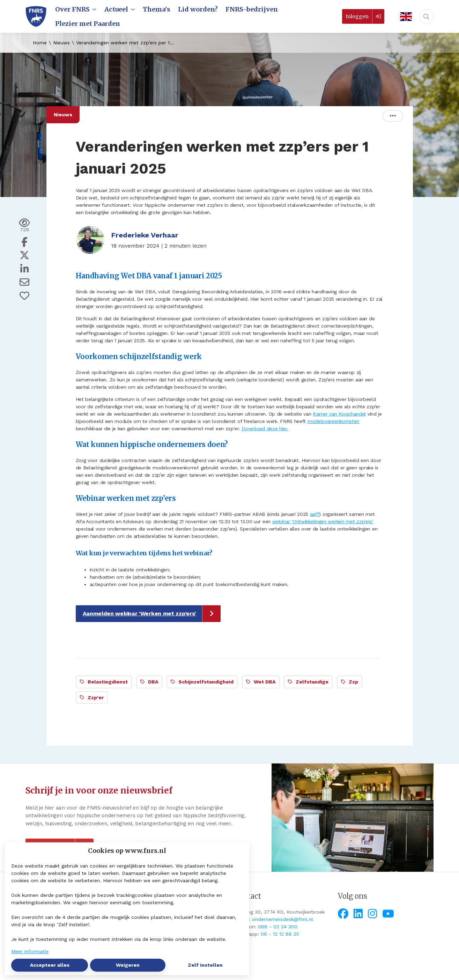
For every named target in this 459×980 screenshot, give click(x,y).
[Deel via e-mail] (24, 282)
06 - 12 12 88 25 (280, 934)
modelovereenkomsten (333, 421)
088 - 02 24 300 (278, 927)
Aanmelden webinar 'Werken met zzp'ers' (140, 613)
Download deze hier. (265, 429)
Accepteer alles (50, 965)
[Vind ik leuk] (24, 296)
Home (40, 43)
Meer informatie (30, 951)
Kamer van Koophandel (339, 414)
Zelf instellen (205, 965)
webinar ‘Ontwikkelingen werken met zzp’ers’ (323, 521)
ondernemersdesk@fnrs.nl (283, 919)
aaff (315, 514)
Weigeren (128, 965)
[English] (404, 17)
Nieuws (61, 43)
